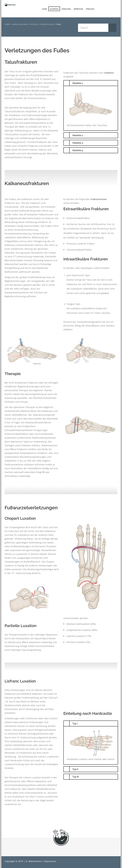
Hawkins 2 (78, 135)
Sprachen (90, 9)
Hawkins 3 (78, 143)
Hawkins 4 (78, 150)
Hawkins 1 (78, 83)
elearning (54, 9)
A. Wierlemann (34, 861)
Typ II (75, 769)
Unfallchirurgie (20, 24)
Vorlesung (66, 9)
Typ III (76, 777)
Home (44, 9)
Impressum (78, 9)
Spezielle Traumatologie (42, 24)
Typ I (75, 724)
